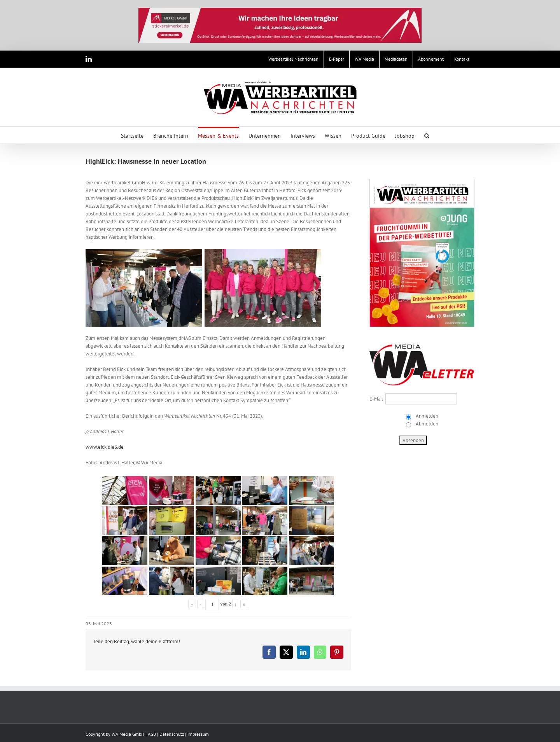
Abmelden (426, 424)
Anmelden (426, 416)
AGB (152, 734)
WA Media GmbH (128, 734)
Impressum (198, 734)
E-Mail (376, 399)
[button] (427, 135)
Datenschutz (172, 734)
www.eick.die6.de (105, 447)
